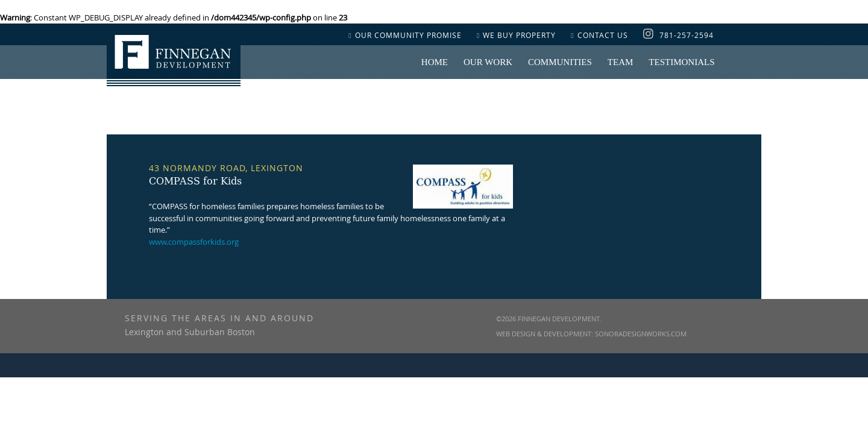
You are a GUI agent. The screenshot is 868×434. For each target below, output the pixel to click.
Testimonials (681, 62)
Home (435, 62)
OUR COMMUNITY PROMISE (405, 35)
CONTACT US (599, 35)
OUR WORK (488, 62)
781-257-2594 (687, 35)
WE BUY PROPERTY (516, 35)
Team (621, 62)
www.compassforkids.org (194, 242)
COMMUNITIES (560, 62)
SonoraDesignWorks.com (641, 334)
